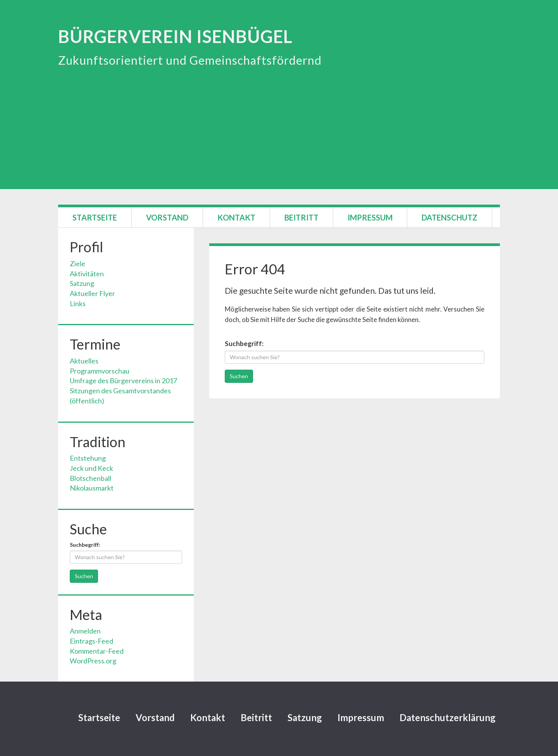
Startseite (95, 217)
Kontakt (236, 217)
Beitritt (301, 217)
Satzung (82, 283)
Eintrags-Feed (91, 641)
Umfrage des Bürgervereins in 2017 (123, 381)
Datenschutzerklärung (448, 717)
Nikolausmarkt (92, 488)
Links (78, 303)
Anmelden (85, 631)
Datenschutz (449, 217)
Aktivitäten (87, 274)
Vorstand (167, 217)
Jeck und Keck (91, 468)
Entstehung (88, 458)
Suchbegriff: (244, 344)
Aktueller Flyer (92, 293)
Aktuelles (84, 361)
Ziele (77, 263)
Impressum (370, 217)
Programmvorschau (100, 371)
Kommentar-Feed (97, 651)
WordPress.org (93, 661)
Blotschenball (90, 478)
